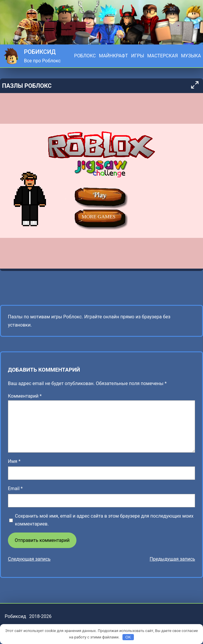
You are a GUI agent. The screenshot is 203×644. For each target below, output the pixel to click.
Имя (14, 461)
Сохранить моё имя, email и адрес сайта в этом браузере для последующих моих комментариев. (104, 520)
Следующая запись (29, 559)
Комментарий (25, 396)
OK (128, 637)
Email (15, 488)
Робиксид (40, 52)
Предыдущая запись (172, 559)
